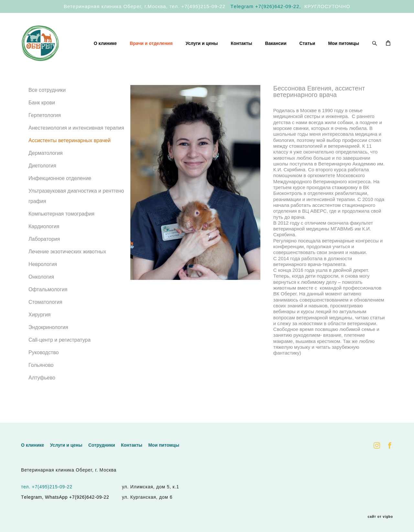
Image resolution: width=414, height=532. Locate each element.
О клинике (149, 44)
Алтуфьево (42, 388)
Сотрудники (102, 445)
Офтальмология (48, 300)
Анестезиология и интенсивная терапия (76, 138)
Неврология (43, 275)
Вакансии (320, 44)
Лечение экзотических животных (67, 262)
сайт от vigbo (380, 517)
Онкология (41, 287)
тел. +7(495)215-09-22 (197, 6)
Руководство (44, 363)
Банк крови (42, 113)
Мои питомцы (343, 53)
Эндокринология (48, 338)
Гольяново (41, 375)
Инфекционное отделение (60, 189)
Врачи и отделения (195, 44)
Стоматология (45, 312)
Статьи (351, 44)
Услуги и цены (245, 44)
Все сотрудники (47, 100)
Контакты (285, 44)
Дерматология (46, 163)
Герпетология (45, 126)
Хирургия (39, 325)
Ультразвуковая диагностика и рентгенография (76, 206)
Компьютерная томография (61, 224)
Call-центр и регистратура (60, 350)
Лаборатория (44, 249)
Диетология (42, 176)
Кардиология (44, 237)
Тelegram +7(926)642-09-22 (265, 6)
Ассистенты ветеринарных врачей (70, 151)
